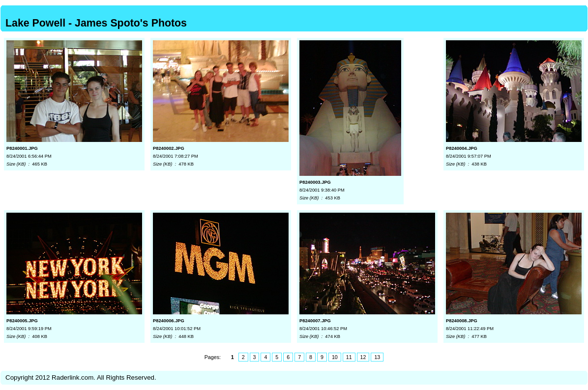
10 (335, 357)
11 (349, 357)
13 (377, 357)
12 (363, 357)
